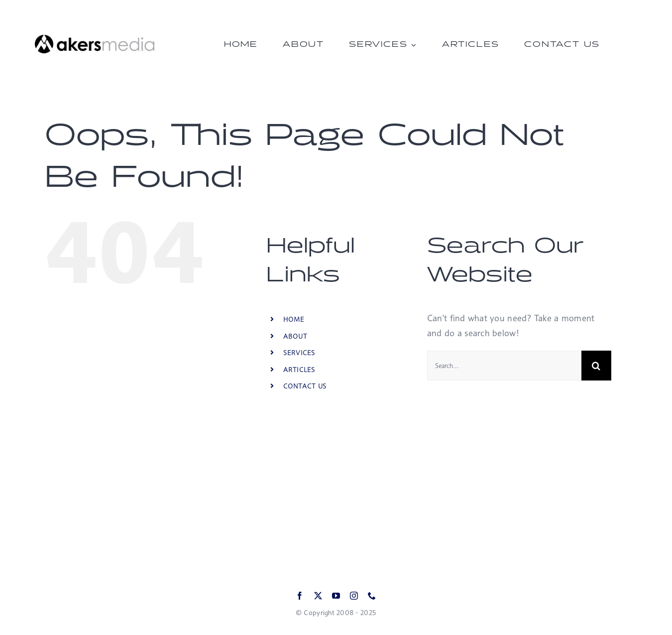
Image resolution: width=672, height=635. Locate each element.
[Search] (596, 366)
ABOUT (295, 336)
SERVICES (299, 352)
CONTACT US (305, 386)
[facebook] (300, 596)
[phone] (372, 596)
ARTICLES (299, 369)
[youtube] (336, 596)
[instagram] (354, 596)
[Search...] (504, 366)
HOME (294, 319)
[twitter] (318, 596)
